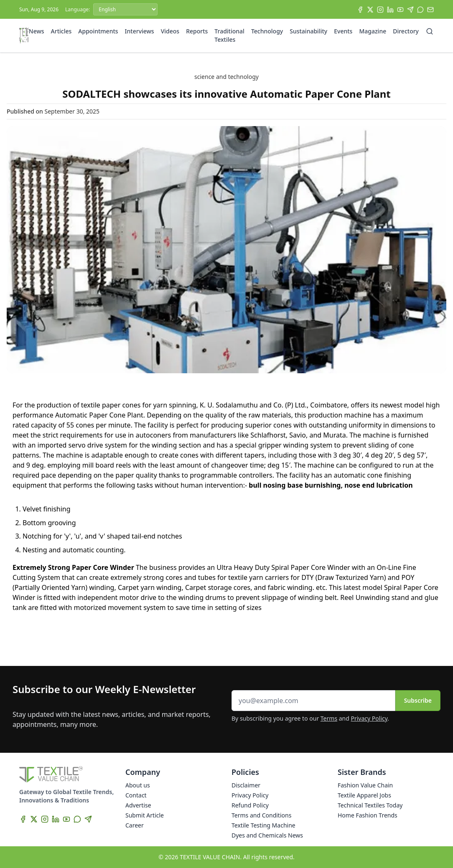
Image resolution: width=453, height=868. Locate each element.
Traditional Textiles (229, 35)
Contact (136, 795)
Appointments (98, 31)
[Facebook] (360, 10)
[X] (370, 10)
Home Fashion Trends (368, 815)
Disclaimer (246, 785)
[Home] (24, 35)
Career (135, 825)
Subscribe (418, 700)
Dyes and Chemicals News (267, 835)
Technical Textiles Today (370, 805)
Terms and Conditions (261, 815)
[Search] (430, 31)
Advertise (138, 805)
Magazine (373, 31)
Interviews (140, 31)
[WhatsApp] (420, 10)
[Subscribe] (430, 10)
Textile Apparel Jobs (364, 795)
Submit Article (145, 815)
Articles (61, 31)
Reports (197, 31)
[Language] (125, 9)
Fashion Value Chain (365, 785)
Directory (406, 31)
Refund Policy (250, 805)
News (37, 31)
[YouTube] (400, 10)
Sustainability (308, 31)
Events (343, 31)
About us (138, 785)
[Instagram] (380, 10)
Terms (329, 718)
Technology (267, 31)
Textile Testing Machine (263, 825)
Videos (170, 31)
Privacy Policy (369, 718)
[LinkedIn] (390, 10)
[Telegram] (410, 10)
